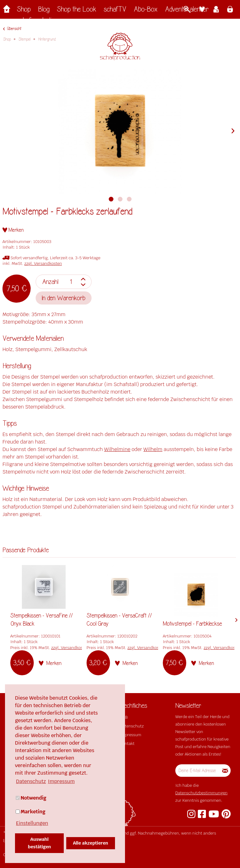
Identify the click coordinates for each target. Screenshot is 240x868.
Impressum (131, 735)
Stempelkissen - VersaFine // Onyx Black (42, 620)
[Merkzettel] (202, 10)
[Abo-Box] (146, 11)
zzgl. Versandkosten (43, 263)
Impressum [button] (61, 781)
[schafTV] (115, 11)
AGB (124, 717)
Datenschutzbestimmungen (201, 793)
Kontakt (127, 744)
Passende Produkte (26, 550)
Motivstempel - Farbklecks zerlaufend (67, 212)
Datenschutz (132, 726)
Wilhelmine (117, 449)
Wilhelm (153, 449)
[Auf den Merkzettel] (13, 230)
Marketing (30, 812)
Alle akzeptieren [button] (91, 843)
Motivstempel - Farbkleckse (192, 624)
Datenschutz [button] (31, 781)
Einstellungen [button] (32, 823)
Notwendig (31, 798)
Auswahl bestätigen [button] (39, 843)
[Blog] (44, 11)
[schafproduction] (38, 22)
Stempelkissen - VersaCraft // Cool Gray (119, 620)
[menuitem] (24, 11)
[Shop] (24, 11)
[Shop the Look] (77, 11)
